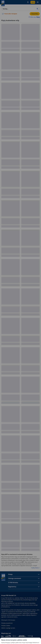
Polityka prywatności (7, 623)
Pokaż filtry (35, 14)
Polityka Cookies (6, 626)
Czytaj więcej (35, 568)
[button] (28, 2)
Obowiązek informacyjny (8, 620)
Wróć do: (34, 17)
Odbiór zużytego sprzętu (8, 628)
